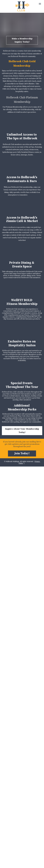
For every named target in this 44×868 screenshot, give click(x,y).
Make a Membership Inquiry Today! (22, 40)
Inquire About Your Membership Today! (22, 431)
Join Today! (22, 453)
